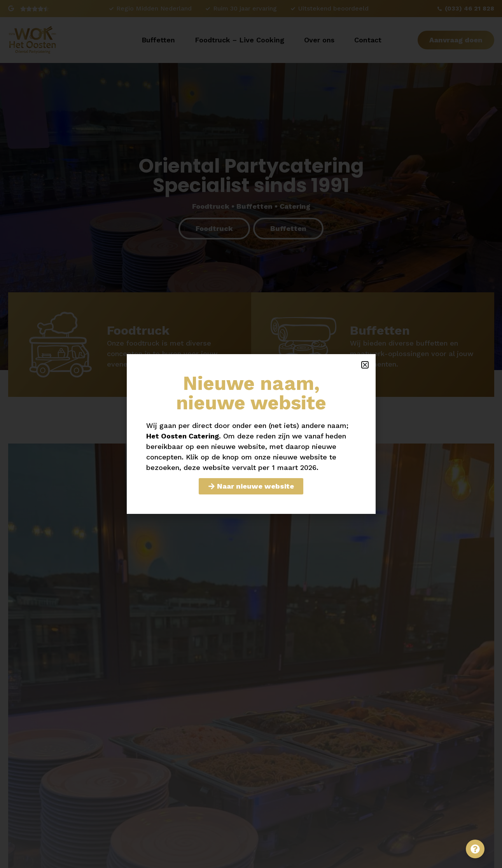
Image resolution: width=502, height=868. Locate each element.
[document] (251, 434)
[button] (365, 365)
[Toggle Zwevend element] (475, 849)
